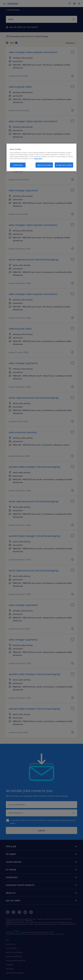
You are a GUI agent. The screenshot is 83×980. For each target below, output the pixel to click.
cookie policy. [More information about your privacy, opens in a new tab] (38, 159)
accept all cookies (64, 165)
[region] (41, 157)
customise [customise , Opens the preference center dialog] (18, 165)
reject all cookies (44, 165)
